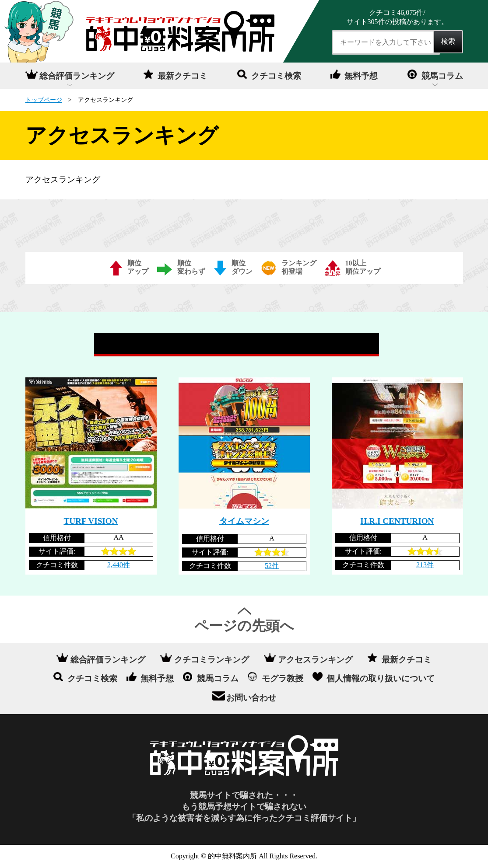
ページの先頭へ (244, 626)
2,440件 (119, 565)
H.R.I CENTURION (397, 521)
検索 (448, 41)
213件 (425, 565)
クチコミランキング (212, 659)
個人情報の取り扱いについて (381, 678)
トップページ (44, 100)
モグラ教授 (283, 678)
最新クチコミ (183, 76)
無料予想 (361, 76)
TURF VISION (91, 521)
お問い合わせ (251, 698)
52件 (272, 566)
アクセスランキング (315, 659)
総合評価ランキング (77, 76)
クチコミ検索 (276, 76)
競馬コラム (442, 76)
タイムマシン (244, 521)
